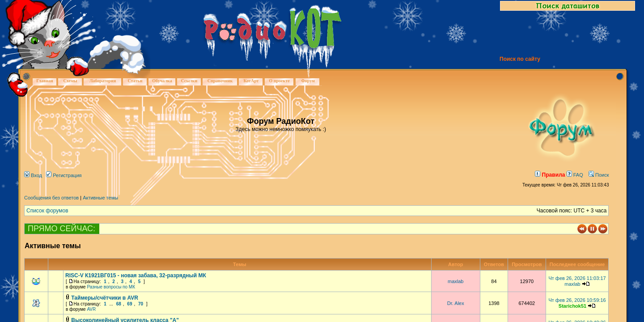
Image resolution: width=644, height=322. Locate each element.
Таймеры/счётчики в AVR (105, 298)
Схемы (70, 81)
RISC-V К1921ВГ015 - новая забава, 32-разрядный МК (136, 275)
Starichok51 (572, 306)
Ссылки (189, 81)
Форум (308, 81)
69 (129, 304)
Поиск (599, 175)
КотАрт (251, 81)
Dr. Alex (456, 303)
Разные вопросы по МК (111, 287)
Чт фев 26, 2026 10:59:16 (577, 300)
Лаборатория (103, 81)
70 (141, 304)
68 (119, 304)
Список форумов (47, 211)
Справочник (220, 81)
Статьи (135, 81)
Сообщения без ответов (51, 198)
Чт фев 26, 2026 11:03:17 (577, 278)
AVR (91, 309)
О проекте (279, 81)
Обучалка (162, 81)
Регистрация (64, 175)
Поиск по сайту (520, 59)
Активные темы (100, 198)
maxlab (455, 281)
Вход (33, 175)
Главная (44, 81)
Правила (550, 175)
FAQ (575, 175)
